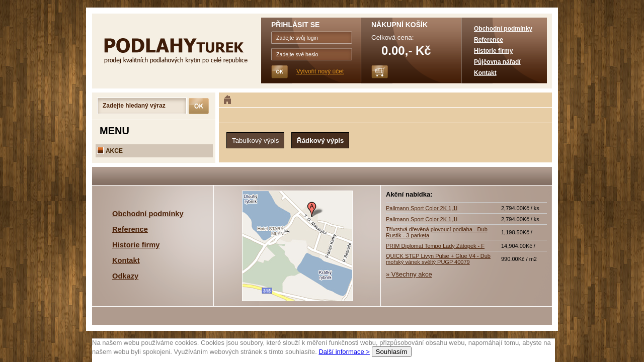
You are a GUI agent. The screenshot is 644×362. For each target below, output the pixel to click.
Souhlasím (392, 352)
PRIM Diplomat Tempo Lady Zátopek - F (435, 246)
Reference (489, 40)
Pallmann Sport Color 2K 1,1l (422, 208)
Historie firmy (493, 51)
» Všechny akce (409, 274)
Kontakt (485, 73)
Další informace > (344, 352)
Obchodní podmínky (503, 29)
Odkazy (125, 276)
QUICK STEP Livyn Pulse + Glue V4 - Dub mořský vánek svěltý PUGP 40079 (438, 259)
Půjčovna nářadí (497, 62)
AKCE (110, 151)
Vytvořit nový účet (320, 71)
